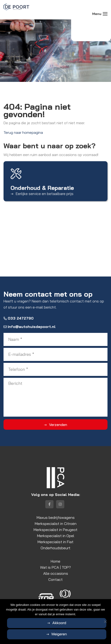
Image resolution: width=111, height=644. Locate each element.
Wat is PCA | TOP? (55, 567)
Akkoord (59, 623)
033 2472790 (19, 318)
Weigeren (59, 634)
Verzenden (58, 425)
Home (55, 561)
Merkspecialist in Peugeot (55, 530)
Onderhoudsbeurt (55, 548)
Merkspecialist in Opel (56, 536)
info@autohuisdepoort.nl (30, 327)
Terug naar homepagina (23, 132)
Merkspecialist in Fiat (55, 542)
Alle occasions (56, 573)
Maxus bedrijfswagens (56, 517)
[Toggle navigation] (105, 14)
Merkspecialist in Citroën (56, 524)
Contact (55, 579)
